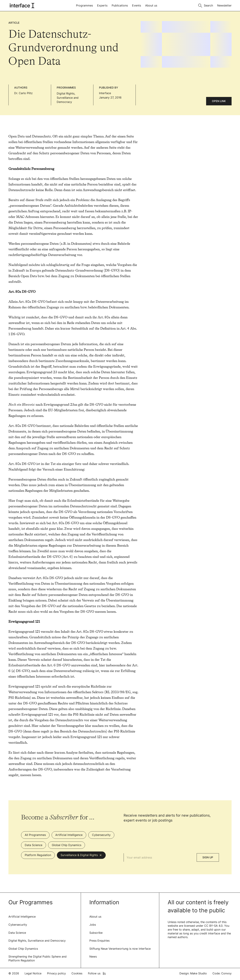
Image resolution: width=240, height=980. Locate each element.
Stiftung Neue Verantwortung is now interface (120, 949)
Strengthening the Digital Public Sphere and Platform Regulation (37, 958)
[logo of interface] (22, 6)
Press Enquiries (99, 941)
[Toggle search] (206, 5)
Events (137, 5)
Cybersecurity (18, 925)
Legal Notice (33, 973)
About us (151, 5)
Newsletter (224, 5)
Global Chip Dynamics (23, 949)
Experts (102, 5)
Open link (219, 101)
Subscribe (96, 933)
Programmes (84, 5)
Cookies (77, 973)
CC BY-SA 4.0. (214, 926)
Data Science (17, 933)
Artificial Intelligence (22, 917)
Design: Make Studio (193, 973)
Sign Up (208, 857)
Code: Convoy (222, 973)
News (93, 957)
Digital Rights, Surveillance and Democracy (68, 98)
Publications (120, 5)
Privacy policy (56, 973)
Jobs (93, 925)
